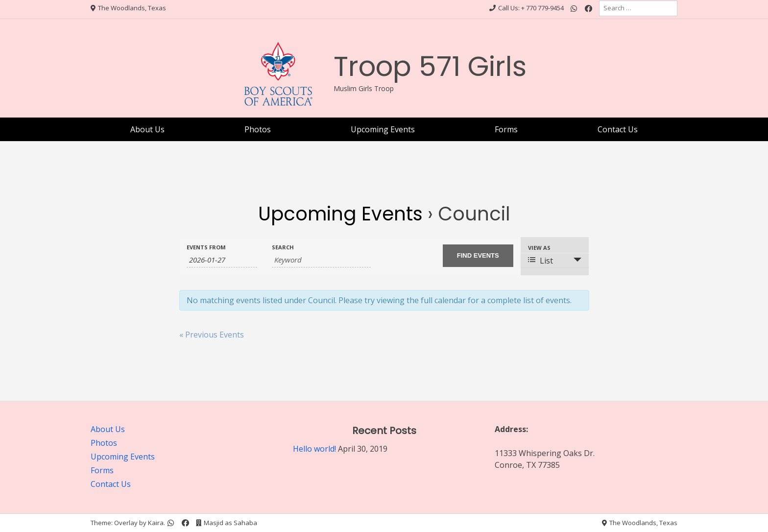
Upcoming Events (383, 129)
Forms (506, 129)
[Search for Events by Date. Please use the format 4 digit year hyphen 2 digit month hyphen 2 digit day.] (222, 260)
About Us (147, 129)
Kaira (156, 523)
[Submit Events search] (478, 256)
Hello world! (314, 449)
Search (283, 247)
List (540, 261)
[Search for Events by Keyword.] (321, 260)
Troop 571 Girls (430, 66)
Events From (206, 247)
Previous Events (212, 335)
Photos (258, 129)
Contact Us (618, 129)
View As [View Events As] (539, 248)
